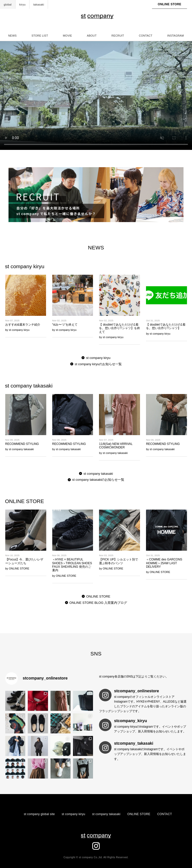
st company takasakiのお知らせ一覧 (98, 480)
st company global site (39, 814)
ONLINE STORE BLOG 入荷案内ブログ (98, 603)
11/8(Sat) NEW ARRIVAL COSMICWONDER (116, 446)
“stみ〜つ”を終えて (65, 325)
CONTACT (146, 36)
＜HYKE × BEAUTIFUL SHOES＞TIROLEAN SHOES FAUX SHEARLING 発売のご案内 (72, 565)
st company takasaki (98, 474)
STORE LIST (40, 36)
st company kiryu (98, 358)
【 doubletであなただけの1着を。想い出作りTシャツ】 (166, 326)
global (8, 5)
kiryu (22, 5)
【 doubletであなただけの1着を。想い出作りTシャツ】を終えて (119, 328)
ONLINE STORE (169, 4)
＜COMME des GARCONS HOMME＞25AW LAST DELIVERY (164, 563)
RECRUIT (118, 36)
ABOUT (92, 36)
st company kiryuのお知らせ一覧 (98, 364)
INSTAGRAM (176, 36)
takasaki (39, 5)
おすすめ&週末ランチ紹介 (23, 325)
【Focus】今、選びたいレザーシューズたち (24, 561)
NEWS (12, 36)
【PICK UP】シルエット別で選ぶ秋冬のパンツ (118, 561)
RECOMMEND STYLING (22, 444)
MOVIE (67, 36)
